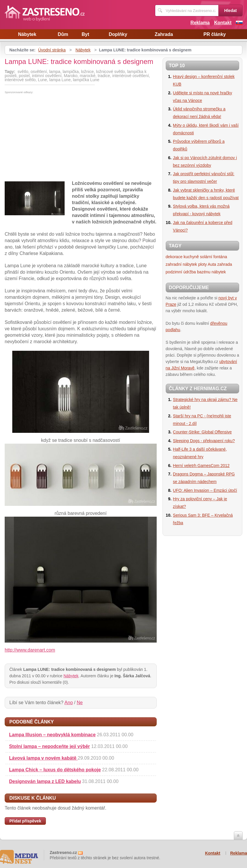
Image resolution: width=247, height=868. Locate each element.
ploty (203, 264)
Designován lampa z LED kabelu (45, 781)
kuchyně (191, 257)
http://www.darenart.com (30, 650)
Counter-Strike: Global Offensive (202, 432)
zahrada (225, 264)
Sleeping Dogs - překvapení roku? (204, 441)
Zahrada (164, 34)
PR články (215, 34)
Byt (85, 34)
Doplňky (118, 34)
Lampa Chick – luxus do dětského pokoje (55, 770)
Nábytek (27, 34)
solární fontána (214, 257)
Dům (63, 34)
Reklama (200, 23)
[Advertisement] (54, 138)
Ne (80, 703)
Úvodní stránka (52, 50)
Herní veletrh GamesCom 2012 (201, 466)
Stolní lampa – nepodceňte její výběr (50, 746)
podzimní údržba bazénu (188, 272)
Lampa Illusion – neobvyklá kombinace (52, 735)
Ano (69, 703)
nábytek (219, 272)
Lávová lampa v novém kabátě (43, 758)
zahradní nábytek (181, 264)
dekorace (174, 257)
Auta (212, 264)
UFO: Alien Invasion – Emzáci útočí (205, 490)
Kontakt (223, 23)
